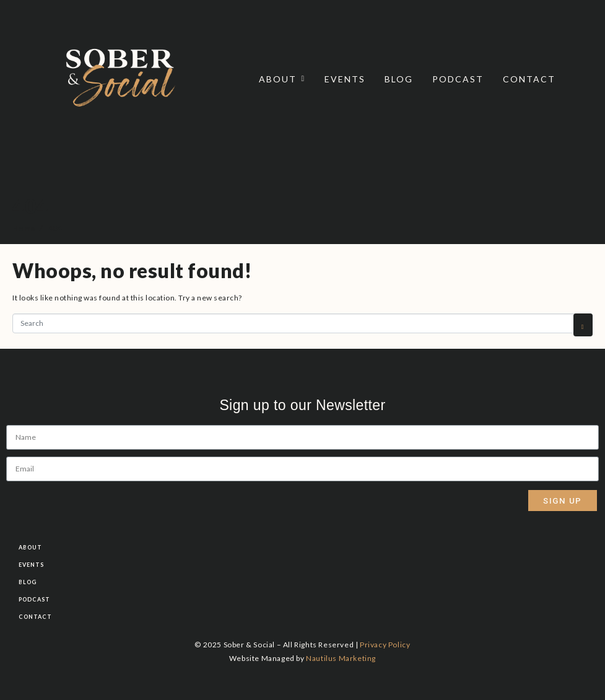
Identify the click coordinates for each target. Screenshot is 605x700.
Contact (529, 79)
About (282, 79)
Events (345, 79)
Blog (399, 79)
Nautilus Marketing (341, 658)
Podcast (458, 79)
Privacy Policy (385, 645)
